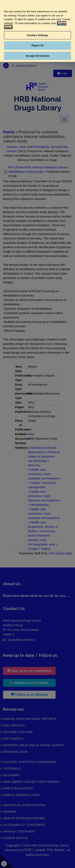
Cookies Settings (38, 35)
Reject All (37, 45)
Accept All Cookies (38, 56)
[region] (37, 31)
